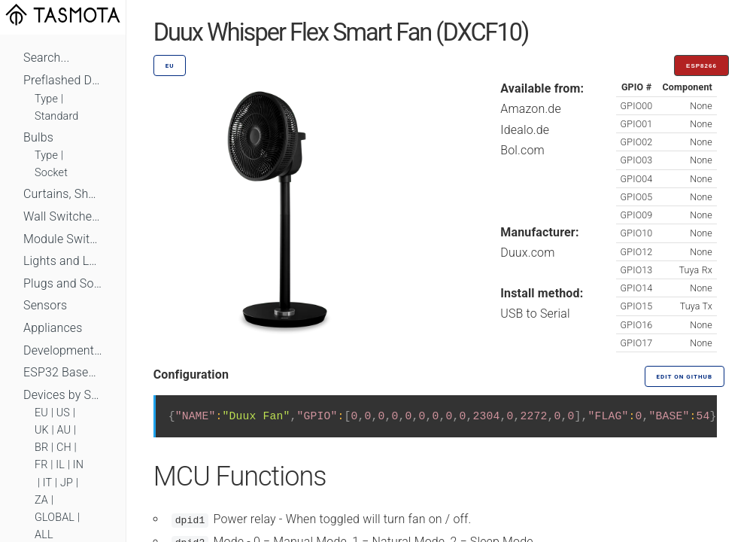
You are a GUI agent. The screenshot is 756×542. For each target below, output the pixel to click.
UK (42, 430)
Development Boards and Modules (63, 350)
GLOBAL (55, 518)
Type (46, 99)
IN (78, 465)
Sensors (45, 305)
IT (48, 483)
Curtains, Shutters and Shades (63, 194)
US (63, 413)
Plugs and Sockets (63, 283)
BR (41, 448)
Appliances (53, 328)
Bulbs (38, 137)
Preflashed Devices (63, 80)
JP (67, 483)
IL (60, 465)
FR (41, 465)
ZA (41, 500)
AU (64, 430)
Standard (56, 116)
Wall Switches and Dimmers (63, 216)
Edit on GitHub (685, 377)
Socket (51, 173)
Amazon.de (531, 109)
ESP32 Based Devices (63, 372)
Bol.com (522, 150)
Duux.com (527, 253)
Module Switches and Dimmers (63, 239)
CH (64, 448)
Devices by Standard (63, 395)
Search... (46, 58)
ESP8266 (701, 66)
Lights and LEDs (63, 261)
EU (41, 413)
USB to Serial (535, 314)
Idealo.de (525, 130)
